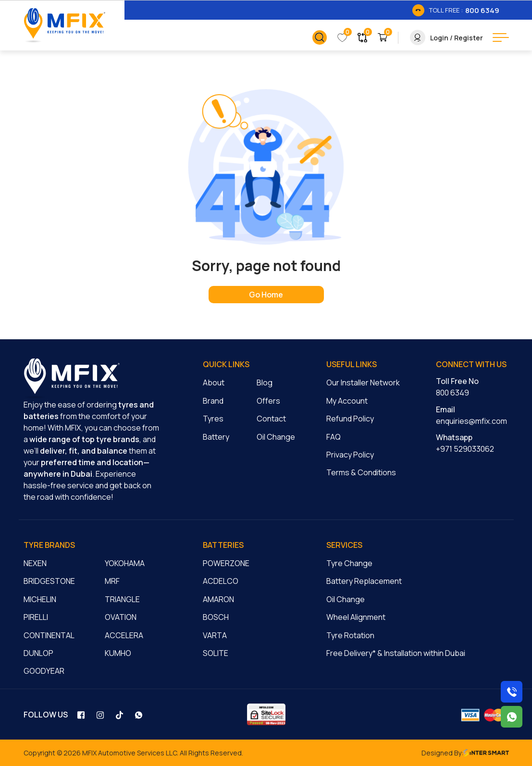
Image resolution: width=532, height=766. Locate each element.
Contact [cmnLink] (271, 419)
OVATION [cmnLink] (121, 617)
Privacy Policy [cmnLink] (350, 455)
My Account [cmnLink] (347, 401)
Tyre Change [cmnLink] (349, 563)
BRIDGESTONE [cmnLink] (49, 581)
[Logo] (64, 25)
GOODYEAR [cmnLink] (44, 671)
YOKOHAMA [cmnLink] (125, 563)
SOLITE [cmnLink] (216, 653)
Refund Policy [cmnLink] (350, 419)
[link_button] (320, 37)
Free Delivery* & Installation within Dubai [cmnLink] (396, 653)
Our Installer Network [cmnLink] (363, 383)
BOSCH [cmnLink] (216, 617)
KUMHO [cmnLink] (118, 653)
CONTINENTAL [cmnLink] (49, 635)
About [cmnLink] (214, 383)
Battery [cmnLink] (216, 437)
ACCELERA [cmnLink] (124, 635)
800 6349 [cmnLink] (452, 393)
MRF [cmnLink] (112, 581)
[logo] (72, 379)
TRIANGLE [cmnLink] (122, 599)
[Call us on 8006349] (512, 692)
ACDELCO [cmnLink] (221, 581)
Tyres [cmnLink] (213, 419)
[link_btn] (456, 10)
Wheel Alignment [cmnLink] (356, 617)
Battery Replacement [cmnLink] (364, 581)
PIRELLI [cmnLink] (36, 617)
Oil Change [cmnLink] (276, 437)
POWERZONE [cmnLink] (226, 563)
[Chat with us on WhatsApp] (512, 717)
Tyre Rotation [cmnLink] (350, 635)
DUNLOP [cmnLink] (38, 653)
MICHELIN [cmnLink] (40, 599)
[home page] (266, 295)
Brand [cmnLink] (213, 401)
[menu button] (501, 37)
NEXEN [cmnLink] (35, 563)
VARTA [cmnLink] (215, 635)
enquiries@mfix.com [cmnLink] (471, 421)
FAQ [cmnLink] (334, 437)
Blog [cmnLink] (265, 383)
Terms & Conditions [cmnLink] (361, 472)
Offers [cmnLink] (268, 401)
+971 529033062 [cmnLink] (465, 449)
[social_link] (82, 715)
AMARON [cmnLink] (218, 599)
